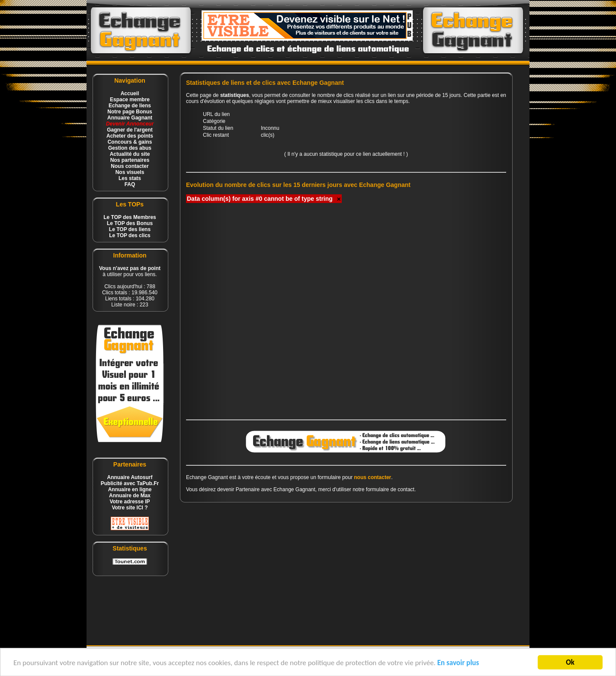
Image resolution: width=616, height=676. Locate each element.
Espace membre (130, 100)
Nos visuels (130, 172)
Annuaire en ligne (130, 489)
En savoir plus (458, 665)
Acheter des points (130, 136)
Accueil (130, 93)
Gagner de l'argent (130, 130)
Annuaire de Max (130, 496)
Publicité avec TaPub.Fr (130, 483)
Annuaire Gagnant (130, 118)
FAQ (130, 184)
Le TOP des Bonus (130, 223)
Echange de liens (130, 106)
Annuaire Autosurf (130, 477)
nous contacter (372, 477)
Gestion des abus (130, 148)
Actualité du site (130, 154)
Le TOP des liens (130, 229)
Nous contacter (130, 166)
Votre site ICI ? (130, 508)
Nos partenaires (130, 160)
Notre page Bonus (130, 112)
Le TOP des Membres (130, 217)
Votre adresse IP (130, 502)
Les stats (130, 178)
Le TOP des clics (130, 235)
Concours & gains (130, 142)
